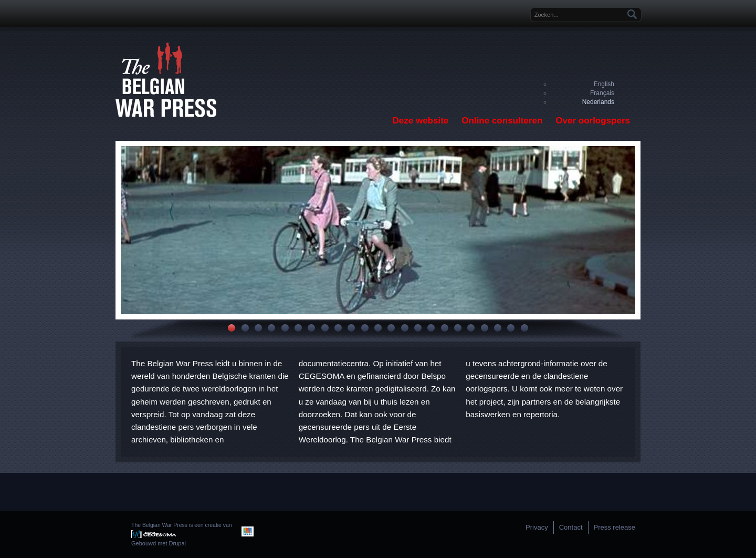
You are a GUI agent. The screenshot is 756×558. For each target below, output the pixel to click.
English (604, 84)
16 (431, 328)
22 (511, 328)
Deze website (421, 121)
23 (524, 328)
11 (365, 328)
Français (602, 93)
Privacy (537, 527)
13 (391, 328)
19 (471, 328)
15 (418, 328)
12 (378, 328)
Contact (571, 527)
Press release (615, 527)
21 (498, 328)
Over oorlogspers (593, 121)
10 (351, 328)
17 (445, 328)
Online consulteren (502, 121)
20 (485, 328)
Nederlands (598, 102)
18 (458, 328)
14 (405, 328)
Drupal (177, 543)
